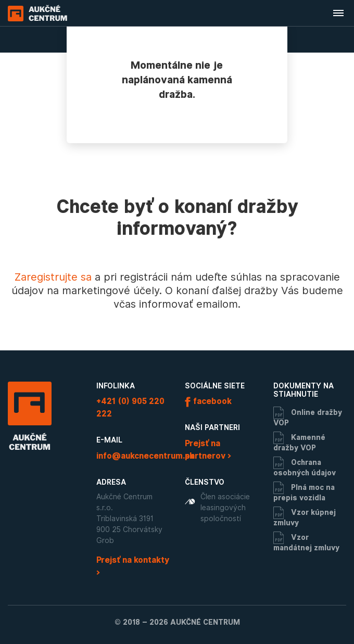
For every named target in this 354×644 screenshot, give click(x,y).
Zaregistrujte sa (53, 277)
